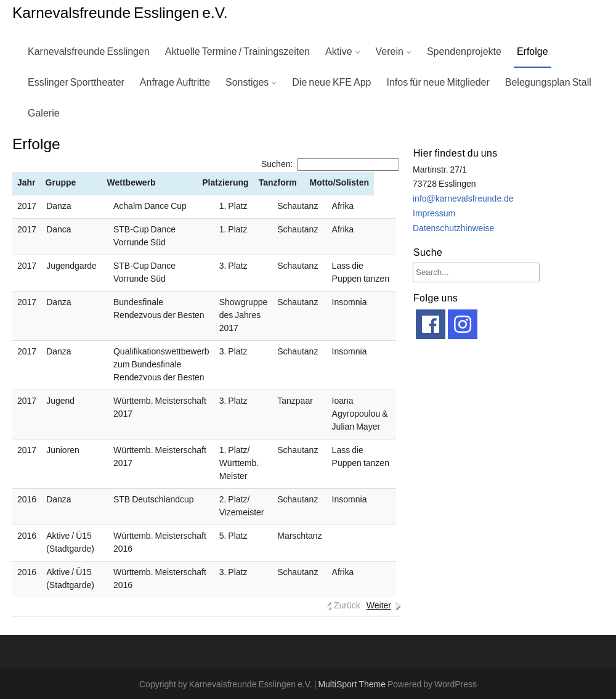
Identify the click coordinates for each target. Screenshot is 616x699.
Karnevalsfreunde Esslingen (89, 52)
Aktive (339, 52)
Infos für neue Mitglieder (438, 83)
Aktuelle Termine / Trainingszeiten (237, 52)
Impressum (434, 214)
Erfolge (533, 52)
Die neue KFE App (331, 83)
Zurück (347, 606)
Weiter (379, 606)
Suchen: (330, 165)
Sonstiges (247, 83)
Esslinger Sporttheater (76, 83)
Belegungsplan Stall (548, 83)
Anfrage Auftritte (175, 83)
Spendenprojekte (464, 52)
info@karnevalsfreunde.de (463, 199)
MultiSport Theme (353, 685)
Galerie (44, 113)
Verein (390, 52)
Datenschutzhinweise (453, 229)
